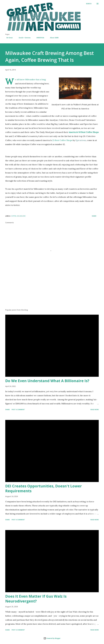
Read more (95, 410)
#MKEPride (39, 38)
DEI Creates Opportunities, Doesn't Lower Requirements (44, 488)
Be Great (8, 38)
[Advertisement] (52, 291)
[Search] (89, 4)
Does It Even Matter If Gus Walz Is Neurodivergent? (36, 599)
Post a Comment (18, 410)
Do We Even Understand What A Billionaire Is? (47, 381)
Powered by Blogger (52, 638)
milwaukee (21, 216)
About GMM (53, 38)
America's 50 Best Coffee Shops (84, 132)
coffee (14, 216)
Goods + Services (23, 38)
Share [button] (94, 216)
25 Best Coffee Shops (69, 140)
